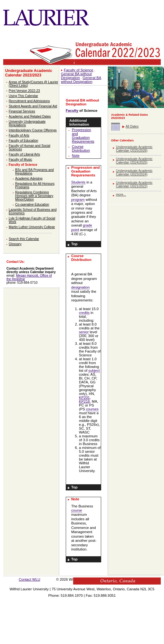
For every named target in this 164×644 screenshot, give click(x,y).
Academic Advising (29, 179)
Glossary (15, 244)
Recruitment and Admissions (29, 101)
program (78, 200)
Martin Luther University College (32, 227)
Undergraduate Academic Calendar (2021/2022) (134, 184)
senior (84, 332)
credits (84, 313)
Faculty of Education (23, 141)
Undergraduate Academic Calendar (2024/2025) (134, 161)
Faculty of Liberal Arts (24, 154)
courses (92, 409)
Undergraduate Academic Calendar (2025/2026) (134, 149)
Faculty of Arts (19, 135)
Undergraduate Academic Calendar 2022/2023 (29, 73)
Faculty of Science (23, 165)
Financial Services (22, 111)
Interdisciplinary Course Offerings (33, 130)
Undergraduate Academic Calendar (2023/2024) (134, 173)
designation (80, 287)
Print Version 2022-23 (24, 91)
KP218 (84, 401)
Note (76, 156)
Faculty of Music (20, 160)
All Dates (132, 126)
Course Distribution (81, 148)
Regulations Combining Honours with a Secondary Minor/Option (34, 196)
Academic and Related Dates (30, 116)
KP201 (84, 398)
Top (74, 244)
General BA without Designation (81, 80)
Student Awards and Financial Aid (33, 106)
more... (121, 195)
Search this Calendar (24, 239)
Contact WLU (29, 579)
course (77, 510)
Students (78, 182)
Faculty (72, 111)
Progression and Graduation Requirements (83, 136)
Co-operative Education (32, 205)
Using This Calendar (23, 96)
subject (94, 371)
